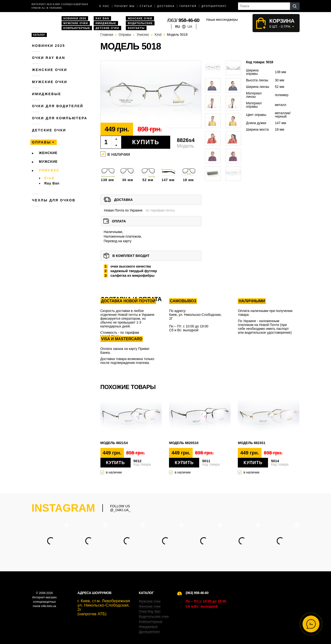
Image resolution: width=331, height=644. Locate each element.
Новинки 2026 (75, 18)
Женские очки (140, 18)
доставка (166, 6)
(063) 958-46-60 (197, 593)
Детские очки (107, 28)
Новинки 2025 (49, 46)
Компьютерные (77, 28)
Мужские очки (76, 23)
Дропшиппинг (214, 6)
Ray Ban (102, 18)
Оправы (42, 142)
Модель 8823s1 (252, 443)
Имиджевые (106, 23)
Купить (146, 142)
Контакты (136, 28)
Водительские (140, 23)
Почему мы (125, 6)
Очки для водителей (58, 106)
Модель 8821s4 (114, 443)
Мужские (48, 162)
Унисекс (49, 170)
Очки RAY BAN (49, 58)
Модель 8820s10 (184, 443)
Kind (49, 178)
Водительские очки (154, 616)
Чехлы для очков (54, 200)
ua (190, 27)
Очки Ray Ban (150, 611)
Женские (48, 153)
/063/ (183, 20)
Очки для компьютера (60, 118)
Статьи (146, 6)
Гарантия (188, 6)
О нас (104, 6)
